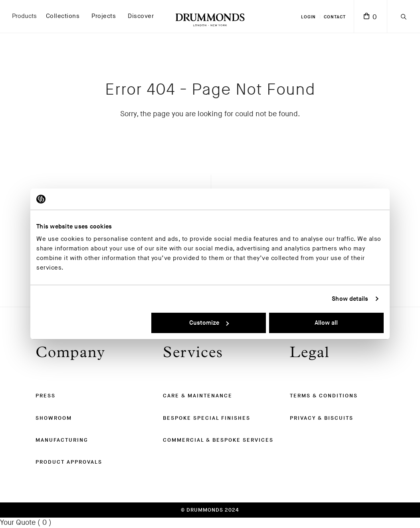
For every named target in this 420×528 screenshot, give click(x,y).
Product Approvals (69, 462)
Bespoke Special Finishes (207, 418)
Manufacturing (62, 440)
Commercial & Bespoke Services (218, 440)
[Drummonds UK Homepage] (210, 16)
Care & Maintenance (198, 396)
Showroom (54, 418)
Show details (350, 299)
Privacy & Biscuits (322, 418)
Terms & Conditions (324, 396)
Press (46, 396)
